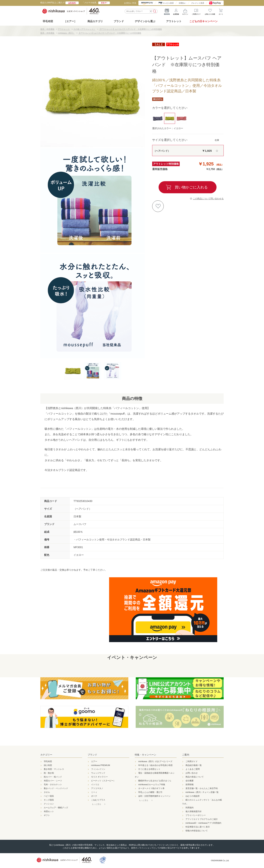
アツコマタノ (97, 788)
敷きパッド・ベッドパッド (56, 788)
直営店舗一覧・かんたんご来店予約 (202, 788)
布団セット (49, 811)
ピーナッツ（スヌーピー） (103, 781)
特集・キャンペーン (145, 755)
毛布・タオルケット (53, 784)
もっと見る (96, 804)
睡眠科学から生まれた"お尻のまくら (155, 781)
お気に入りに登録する (158, 206)
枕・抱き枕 (49, 773)
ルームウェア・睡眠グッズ (56, 808)
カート (221, 11)
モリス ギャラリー (99, 777)
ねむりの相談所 (193, 796)
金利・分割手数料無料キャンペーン (154, 796)
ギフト (47, 815)
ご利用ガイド (196, 11)
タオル (47, 792)
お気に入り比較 (210, 11)
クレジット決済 (198, 3)
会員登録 (176, 11)
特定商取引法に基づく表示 (198, 827)
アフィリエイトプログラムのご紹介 (202, 819)
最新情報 (167, 11)
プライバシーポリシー (196, 815)
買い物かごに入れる (191, 187)
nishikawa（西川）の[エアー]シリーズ (155, 761)
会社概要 (190, 781)
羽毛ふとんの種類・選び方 (150, 792)
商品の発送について (195, 777)
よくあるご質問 (193, 769)
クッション (49, 804)
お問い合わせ (192, 773)
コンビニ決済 (168, 3)
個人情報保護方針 (194, 811)
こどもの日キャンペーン (203, 21)
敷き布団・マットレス (54, 769)
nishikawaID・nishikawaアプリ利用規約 (203, 823)
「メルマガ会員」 (96, 3)
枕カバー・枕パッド (53, 777)
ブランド (92, 755)
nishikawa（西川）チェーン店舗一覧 (202, 792)
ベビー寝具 (49, 796)
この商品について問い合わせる (208, 199)
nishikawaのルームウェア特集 (152, 784)
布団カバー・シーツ (53, 781)
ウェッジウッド (98, 773)
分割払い (182, 3)
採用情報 (190, 784)
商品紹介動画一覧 (194, 765)
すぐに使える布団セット (149, 769)
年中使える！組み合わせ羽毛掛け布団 (155, 765)
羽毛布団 (48, 21)
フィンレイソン (98, 769)
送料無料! (72, 3)
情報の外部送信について (197, 831)
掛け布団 (48, 765)
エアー (94, 761)
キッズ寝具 (49, 800)
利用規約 (190, 808)
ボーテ (94, 796)
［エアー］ (70, 21)
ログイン (185, 11)
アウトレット (174, 21)
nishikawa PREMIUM (101, 765)
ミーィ (94, 792)
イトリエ (95, 784)
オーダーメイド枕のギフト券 (151, 788)
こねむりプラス (98, 800)
